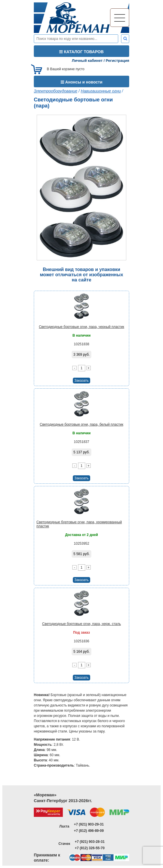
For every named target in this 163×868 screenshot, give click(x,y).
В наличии (82, 335)
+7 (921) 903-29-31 (89, 824)
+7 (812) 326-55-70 (90, 848)
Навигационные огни (101, 91)
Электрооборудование (56, 91)
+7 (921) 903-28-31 (90, 842)
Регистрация (117, 61)
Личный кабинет (87, 61)
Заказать (81, 381)
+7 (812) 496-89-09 (89, 831)
